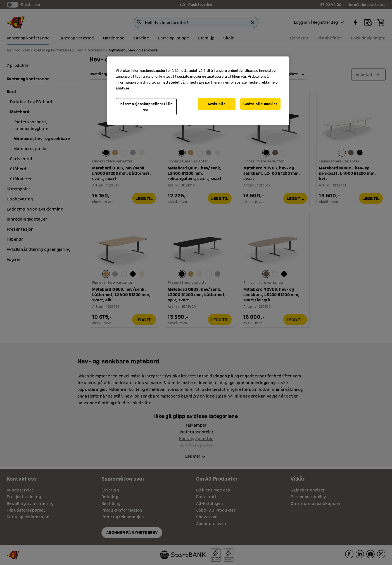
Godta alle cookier (260, 104)
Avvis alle (217, 104)
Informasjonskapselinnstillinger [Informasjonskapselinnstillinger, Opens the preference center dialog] (146, 107)
